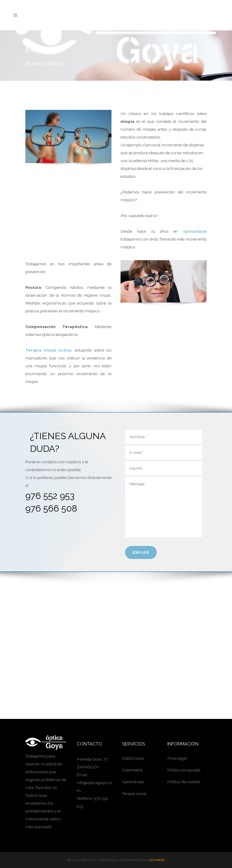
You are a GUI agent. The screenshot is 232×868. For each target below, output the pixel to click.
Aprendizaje (133, 782)
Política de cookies (184, 782)
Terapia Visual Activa (48, 350)
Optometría (132, 770)
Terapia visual (134, 794)
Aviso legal (177, 758)
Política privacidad (184, 770)
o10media (157, 860)
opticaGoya (195, 231)
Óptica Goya (133, 758)
